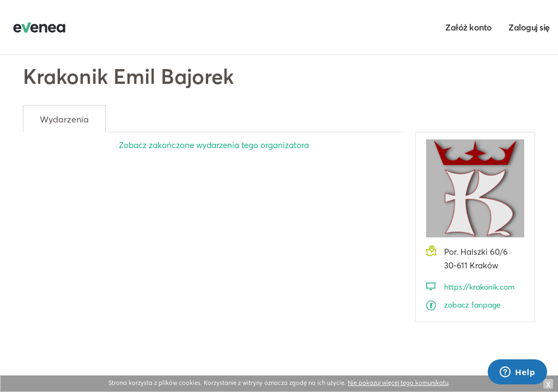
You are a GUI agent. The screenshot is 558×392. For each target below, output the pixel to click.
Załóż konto (469, 27)
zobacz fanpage (472, 305)
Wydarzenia (64, 119)
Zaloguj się (529, 27)
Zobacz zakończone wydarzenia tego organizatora (214, 145)
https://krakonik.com (479, 287)
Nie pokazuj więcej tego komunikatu (398, 383)
